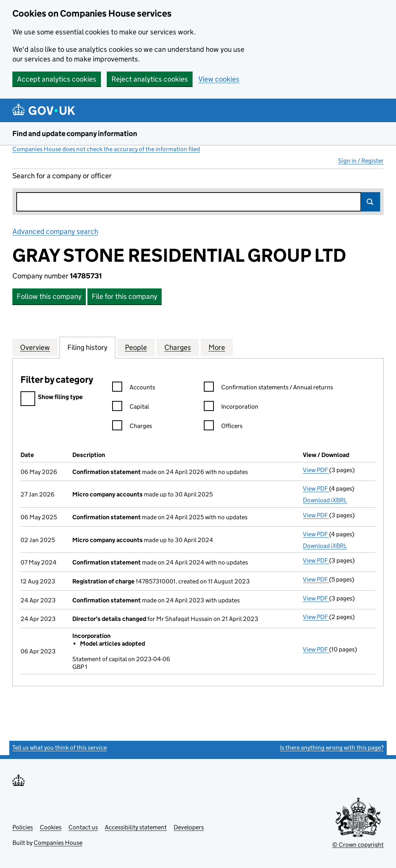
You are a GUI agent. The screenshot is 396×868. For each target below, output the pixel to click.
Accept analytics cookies (57, 79)
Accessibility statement (136, 827)
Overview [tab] (35, 347)
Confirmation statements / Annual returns (268, 388)
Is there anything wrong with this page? (332, 748)
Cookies (51, 827)
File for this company (125, 296)
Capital (131, 408)
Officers (223, 427)
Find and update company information (75, 134)
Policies (23, 827)
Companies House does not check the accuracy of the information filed (106, 149)
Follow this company (49, 296)
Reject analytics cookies (150, 79)
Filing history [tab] (87, 347)
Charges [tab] (178, 347)
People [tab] (136, 347)
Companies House (58, 843)
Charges (132, 427)
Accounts (134, 388)
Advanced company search (55, 231)
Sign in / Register (361, 161)
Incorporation (231, 408)
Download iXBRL (325, 500)
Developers (189, 827)
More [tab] (217, 347)
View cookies (219, 79)
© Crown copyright (358, 845)
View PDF (316, 470)
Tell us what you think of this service (60, 748)
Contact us (83, 827)
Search (370, 202)
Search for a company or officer (62, 176)
